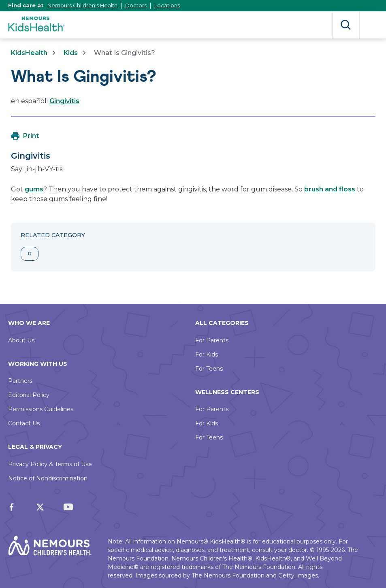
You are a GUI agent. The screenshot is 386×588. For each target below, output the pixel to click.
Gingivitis (64, 101)
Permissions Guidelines (41, 409)
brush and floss (330, 189)
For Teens (209, 369)
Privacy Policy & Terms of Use (50, 464)
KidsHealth (29, 53)
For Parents (212, 340)
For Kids (207, 354)
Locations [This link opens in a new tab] (167, 5)
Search (346, 25)
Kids (71, 53)
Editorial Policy (29, 395)
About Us (21, 340)
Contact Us (24, 423)
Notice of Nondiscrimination (48, 478)
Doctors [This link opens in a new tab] (136, 5)
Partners (20, 381)
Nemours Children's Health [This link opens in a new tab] (82, 5)
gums (34, 189)
